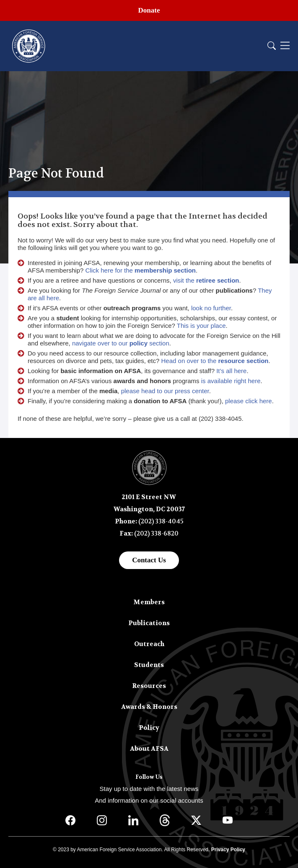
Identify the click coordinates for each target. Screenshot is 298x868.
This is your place (201, 326)
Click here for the (141, 270)
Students (149, 665)
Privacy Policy (228, 850)
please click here (249, 401)
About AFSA (149, 749)
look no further (211, 308)
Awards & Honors (149, 707)
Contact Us (149, 560)
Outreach (149, 644)
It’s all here (231, 371)
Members (149, 602)
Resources (149, 686)
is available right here (231, 381)
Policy (149, 728)
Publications (149, 623)
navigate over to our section (121, 343)
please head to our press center (165, 391)
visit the (206, 280)
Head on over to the (215, 361)
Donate (149, 10)
